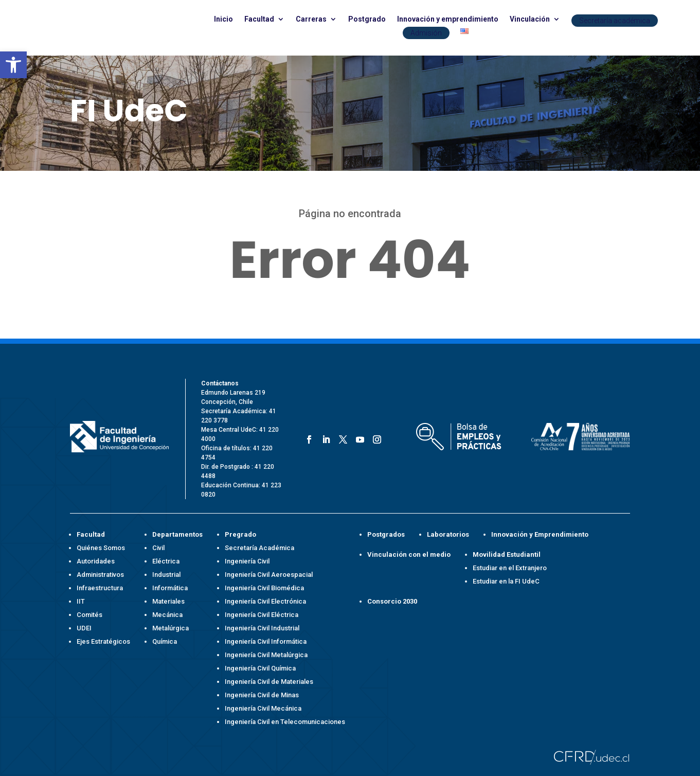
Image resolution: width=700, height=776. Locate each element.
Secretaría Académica (259, 548)
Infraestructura (100, 588)
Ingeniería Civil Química (260, 668)
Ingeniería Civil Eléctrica (262, 615)
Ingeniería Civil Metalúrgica (266, 655)
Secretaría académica (615, 21)
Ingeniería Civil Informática (266, 641)
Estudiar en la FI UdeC (506, 581)
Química (165, 641)
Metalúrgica (170, 628)
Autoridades (96, 561)
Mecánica (167, 615)
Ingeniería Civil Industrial (262, 628)
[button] (13, 65)
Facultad (259, 19)
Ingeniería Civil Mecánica (263, 708)
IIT (81, 601)
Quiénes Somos (101, 548)
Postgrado (367, 19)
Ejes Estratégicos (103, 641)
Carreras (311, 19)
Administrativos (100, 575)
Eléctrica (166, 561)
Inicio (223, 19)
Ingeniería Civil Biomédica (264, 588)
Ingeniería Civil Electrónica (265, 601)
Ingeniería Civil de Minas (262, 695)
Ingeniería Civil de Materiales (269, 682)
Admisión (426, 33)
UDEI (84, 628)
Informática (170, 588)
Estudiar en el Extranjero (510, 568)
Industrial (166, 575)
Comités (89, 615)
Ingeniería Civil (247, 561)
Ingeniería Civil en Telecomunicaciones (285, 722)
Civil (158, 548)
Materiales (168, 601)
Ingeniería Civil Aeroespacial (269, 575)
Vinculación (530, 19)
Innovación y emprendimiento (448, 19)
